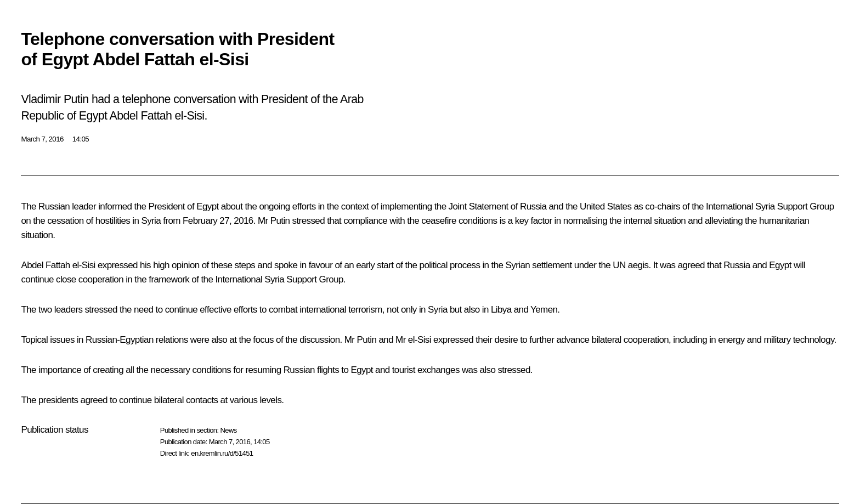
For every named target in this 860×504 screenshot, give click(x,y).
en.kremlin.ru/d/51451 (222, 453)
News (228, 430)
